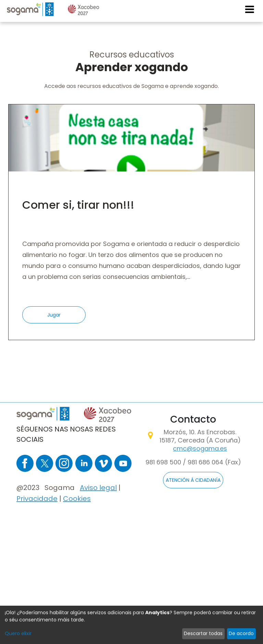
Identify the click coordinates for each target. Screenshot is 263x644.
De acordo (241, 633)
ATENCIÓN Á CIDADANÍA (193, 480)
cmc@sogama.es (200, 448)
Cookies (77, 499)
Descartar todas (203, 633)
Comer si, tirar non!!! (78, 205)
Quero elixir (18, 633)
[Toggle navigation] (250, 9)
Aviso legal (98, 488)
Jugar (54, 315)
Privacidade (37, 499)
